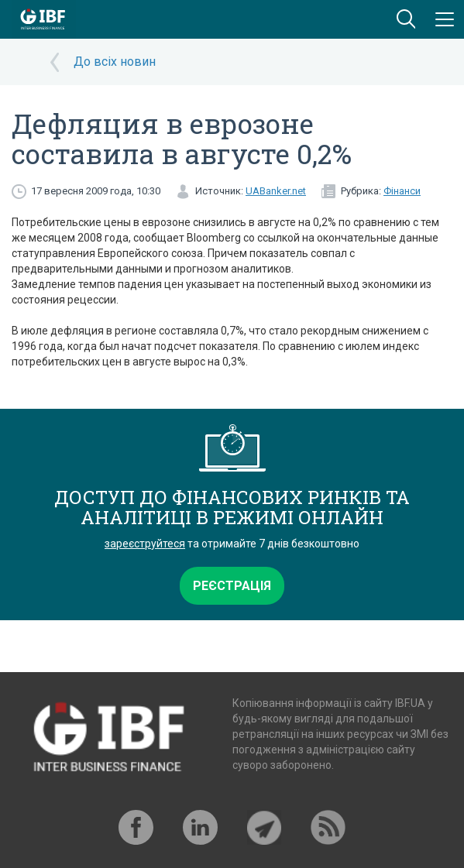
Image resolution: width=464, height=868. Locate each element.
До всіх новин (115, 62)
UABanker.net (276, 191)
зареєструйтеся (145, 544)
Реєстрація (232, 586)
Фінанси (402, 191)
